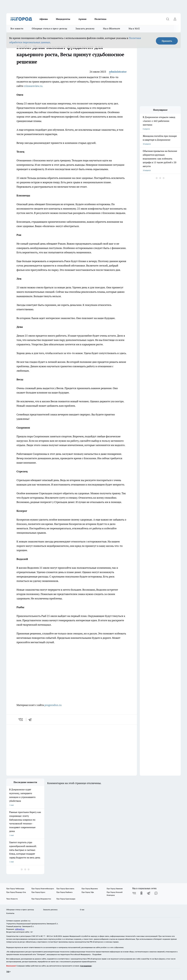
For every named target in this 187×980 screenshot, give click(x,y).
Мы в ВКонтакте (112, 29)
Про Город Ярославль (65, 889)
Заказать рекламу (85, 29)
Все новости (17, 29)
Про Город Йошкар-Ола (16, 892)
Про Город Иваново (115, 889)
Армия (82, 19)
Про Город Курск (38, 892)
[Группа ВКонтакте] (134, 893)
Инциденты (63, 19)
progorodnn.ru (53, 705)
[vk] (21, 720)
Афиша (44, 19)
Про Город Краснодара (66, 899)
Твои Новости (12, 899)
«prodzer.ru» (26, 921)
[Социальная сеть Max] (156, 893)
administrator (118, 72)
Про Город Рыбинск (64, 892)
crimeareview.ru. (34, 86)
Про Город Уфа (88, 892)
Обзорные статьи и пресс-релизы (49, 29)
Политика (100, 19)
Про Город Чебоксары (15, 889)
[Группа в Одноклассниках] (141, 893)
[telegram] (31, 720)
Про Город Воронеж (90, 889)
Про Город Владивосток (41, 899)
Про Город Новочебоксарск (43, 889)
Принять (167, 41)
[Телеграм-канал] (149, 893)
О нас (82, 910)
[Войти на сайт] (175, 19)
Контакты (10, 913)
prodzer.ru (60, 939)
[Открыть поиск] (168, 19)
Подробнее (97, 954)
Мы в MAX (134, 29)
